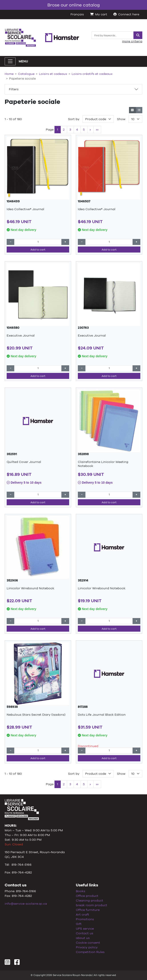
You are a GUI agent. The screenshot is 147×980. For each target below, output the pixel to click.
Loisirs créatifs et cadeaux (92, 74)
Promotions (85, 919)
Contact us (85, 933)
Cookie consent (88, 943)
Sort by (74, 119)
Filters (14, 89)
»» (97, 129)
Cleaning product (90, 900)
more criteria (132, 41)
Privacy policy (87, 947)
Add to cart (38, 250)
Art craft (83, 914)
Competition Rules (90, 952)
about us (83, 938)
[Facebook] (17, 963)
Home (9, 74)
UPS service (85, 929)
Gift (79, 924)
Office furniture (88, 910)
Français (77, 14)
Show (121, 119)
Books (81, 891)
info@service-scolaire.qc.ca (26, 904)
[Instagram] (7, 963)
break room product (92, 905)
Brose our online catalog (74, 5)
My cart (99, 14)
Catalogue (26, 74)
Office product (87, 896)
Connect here (126, 14)
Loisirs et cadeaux (53, 74)
